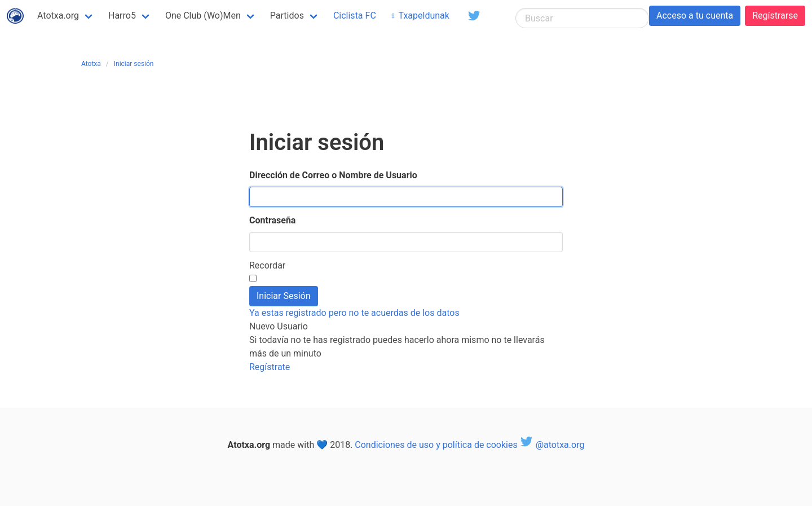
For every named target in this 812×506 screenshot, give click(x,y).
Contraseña (272, 220)
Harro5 (122, 16)
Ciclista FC (355, 16)
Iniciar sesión (134, 64)
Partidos (287, 16)
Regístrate (270, 367)
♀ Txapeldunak (420, 16)
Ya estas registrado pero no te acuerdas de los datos (354, 313)
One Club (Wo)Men (203, 16)
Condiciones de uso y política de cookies (436, 445)
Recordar (267, 265)
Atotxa (91, 64)
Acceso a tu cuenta (695, 16)
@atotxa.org (552, 445)
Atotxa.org (58, 16)
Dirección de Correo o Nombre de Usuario (333, 175)
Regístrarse (775, 16)
